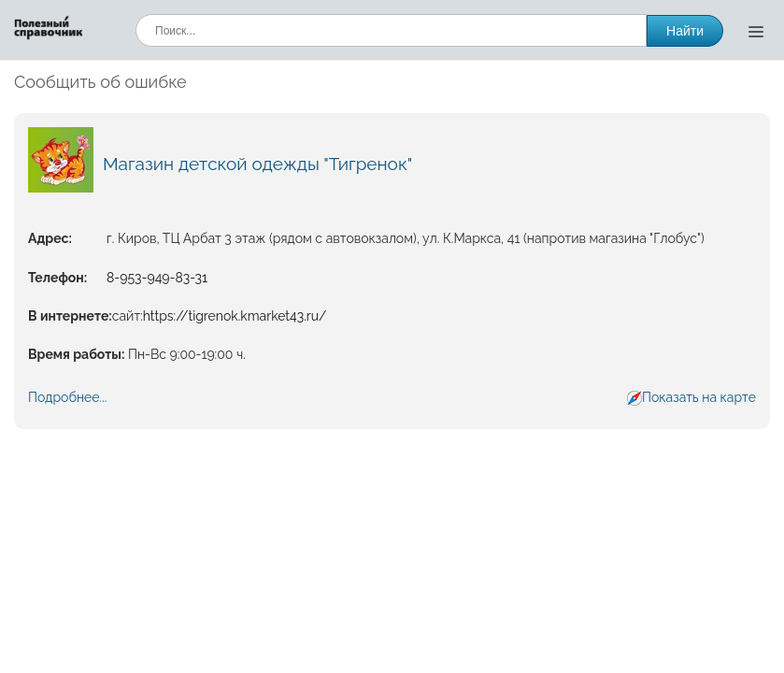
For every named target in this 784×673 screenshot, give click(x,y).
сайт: (128, 316)
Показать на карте (699, 397)
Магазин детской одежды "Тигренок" (257, 164)
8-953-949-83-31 (157, 278)
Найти (685, 31)
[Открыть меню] (756, 31)
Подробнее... (67, 397)
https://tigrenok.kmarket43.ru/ (235, 316)
